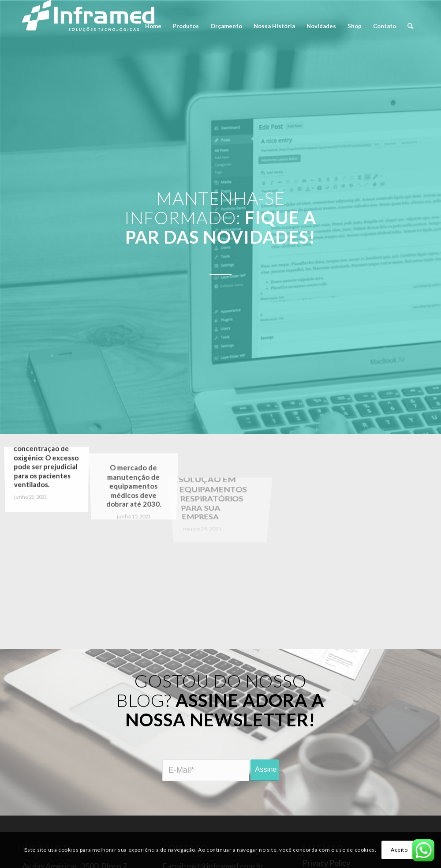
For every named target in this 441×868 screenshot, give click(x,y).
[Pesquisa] (410, 26)
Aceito (399, 850)
